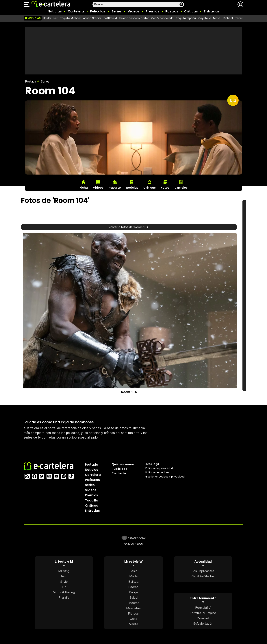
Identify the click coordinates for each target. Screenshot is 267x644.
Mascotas (133, 608)
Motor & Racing (64, 592)
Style (64, 582)
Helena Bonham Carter (134, 18)
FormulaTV (203, 608)
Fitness (133, 613)
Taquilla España (186, 18)
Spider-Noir (50, 18)
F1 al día (64, 597)
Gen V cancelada (162, 18)
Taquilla (92, 500)
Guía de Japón (203, 623)
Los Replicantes (203, 571)
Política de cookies (157, 472)
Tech (64, 576)
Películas (98, 11)
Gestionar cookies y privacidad (165, 477)
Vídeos (134, 11)
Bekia (133, 571)
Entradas (212, 11)
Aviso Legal (152, 464)
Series (117, 11)
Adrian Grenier (92, 18)
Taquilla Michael (70, 18)
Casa (133, 619)
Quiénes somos (123, 464)
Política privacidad (159, 468)
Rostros (172, 11)
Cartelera (76, 11)
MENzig (64, 571)
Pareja (133, 592)
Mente (133, 624)
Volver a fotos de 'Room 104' (129, 227)
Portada (31, 81)
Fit (64, 587)
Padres (133, 587)
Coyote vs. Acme (209, 18)
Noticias (55, 11)
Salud (133, 597)
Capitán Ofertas (203, 576)
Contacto (119, 473)
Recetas (133, 603)
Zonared (203, 618)
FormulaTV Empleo (203, 613)
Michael (228, 18)
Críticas (191, 11)
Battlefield (110, 18)
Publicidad (120, 469)
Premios (152, 11)
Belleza (133, 582)
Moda (133, 576)
